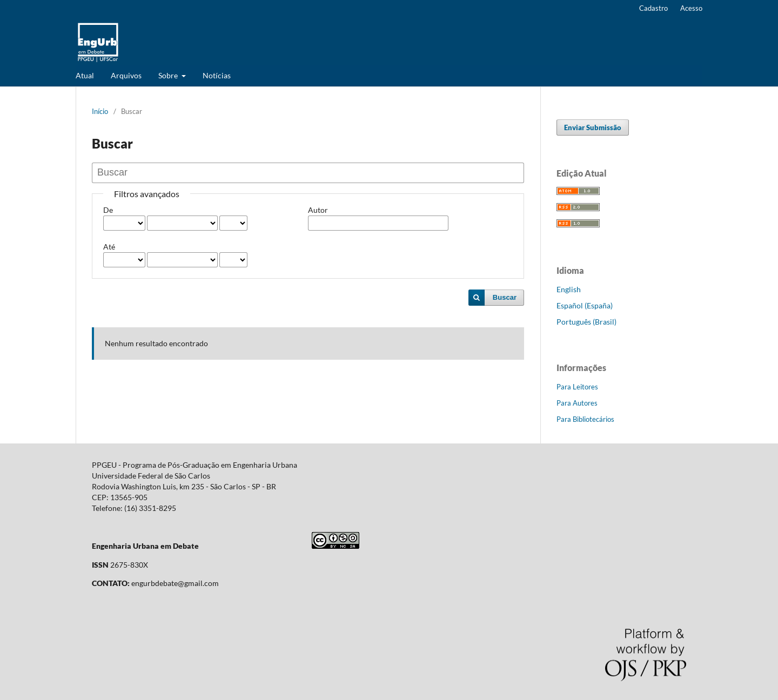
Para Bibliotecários (585, 419)
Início (100, 111)
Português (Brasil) (586, 322)
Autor (318, 210)
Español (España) (585, 305)
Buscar (505, 297)
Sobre (169, 75)
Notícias (217, 75)
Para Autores (577, 403)
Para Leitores (577, 387)
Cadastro (653, 8)
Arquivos (126, 75)
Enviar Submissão (593, 127)
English (569, 289)
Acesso (691, 8)
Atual (85, 75)
